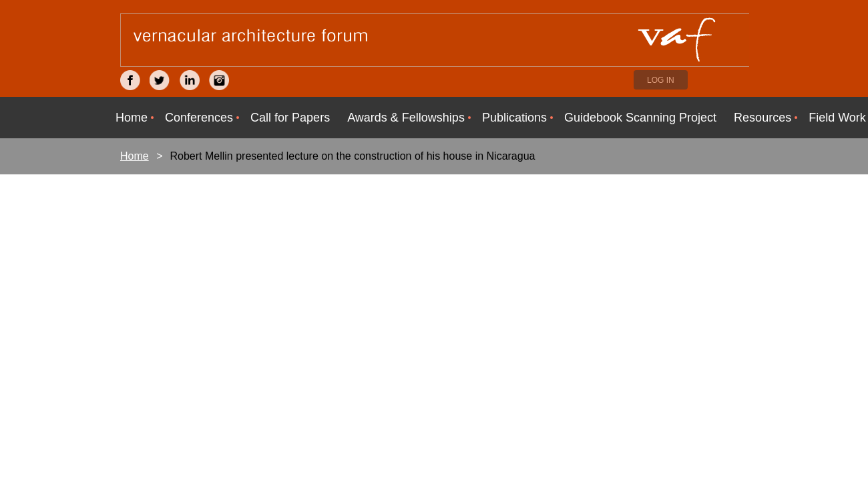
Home (135, 156)
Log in (661, 80)
